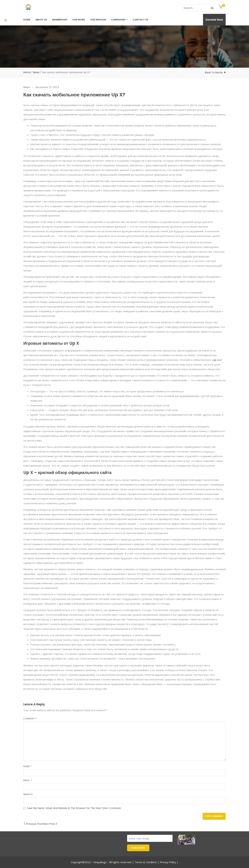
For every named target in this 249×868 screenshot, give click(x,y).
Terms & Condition (146, 862)
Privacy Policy (168, 862)
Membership (60, 20)
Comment (30, 719)
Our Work (79, 20)
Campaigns (119, 20)
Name (28, 766)
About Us (41, 20)
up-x (216, 360)
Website (28, 794)
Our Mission (98, 20)
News (36, 72)
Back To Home (214, 73)
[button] (221, 7)
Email (28, 780)
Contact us (140, 20)
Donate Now (214, 20)
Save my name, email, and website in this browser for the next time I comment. (74, 808)
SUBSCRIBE (138, 848)
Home (27, 20)
